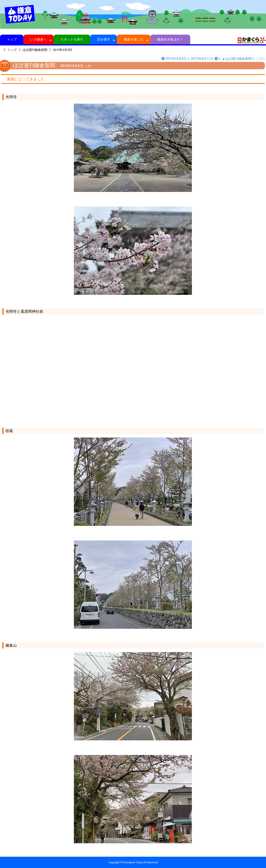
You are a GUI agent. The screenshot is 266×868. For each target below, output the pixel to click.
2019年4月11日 (204, 59)
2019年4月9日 (63, 50)
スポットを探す (72, 39)
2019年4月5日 (174, 59)
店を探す (103, 39)
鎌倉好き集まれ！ (170, 39)
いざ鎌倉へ (39, 39)
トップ (12, 39)
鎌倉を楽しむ (134, 39)
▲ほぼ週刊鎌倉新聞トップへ (243, 59)
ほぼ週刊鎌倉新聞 (35, 50)
